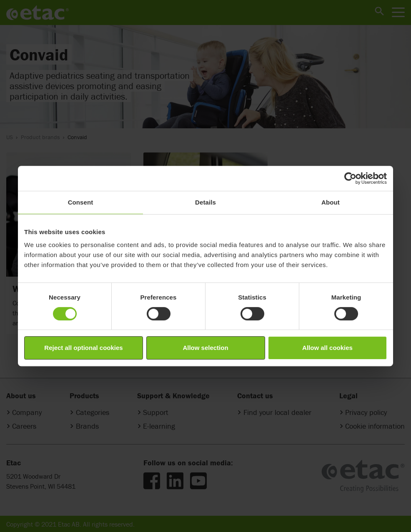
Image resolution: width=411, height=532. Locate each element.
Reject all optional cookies (83, 348)
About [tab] (331, 202)
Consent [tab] (81, 202)
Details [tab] (205, 202)
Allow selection (205, 348)
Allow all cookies (327, 348)
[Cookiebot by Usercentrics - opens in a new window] (350, 178)
